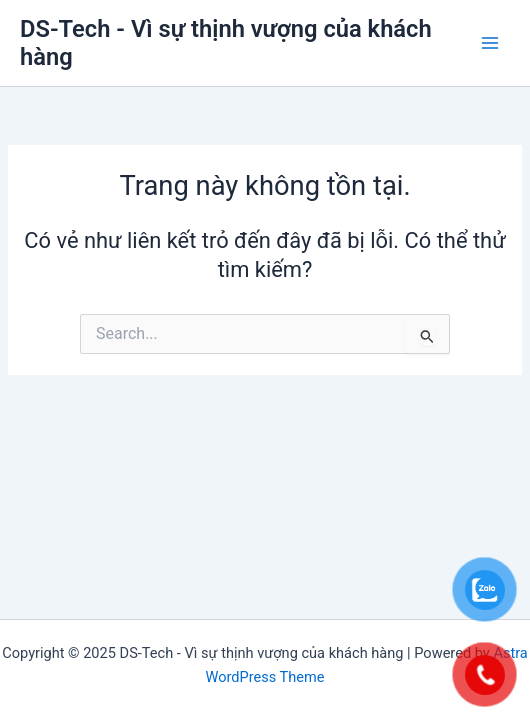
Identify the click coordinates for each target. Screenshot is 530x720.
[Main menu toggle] (490, 43)
